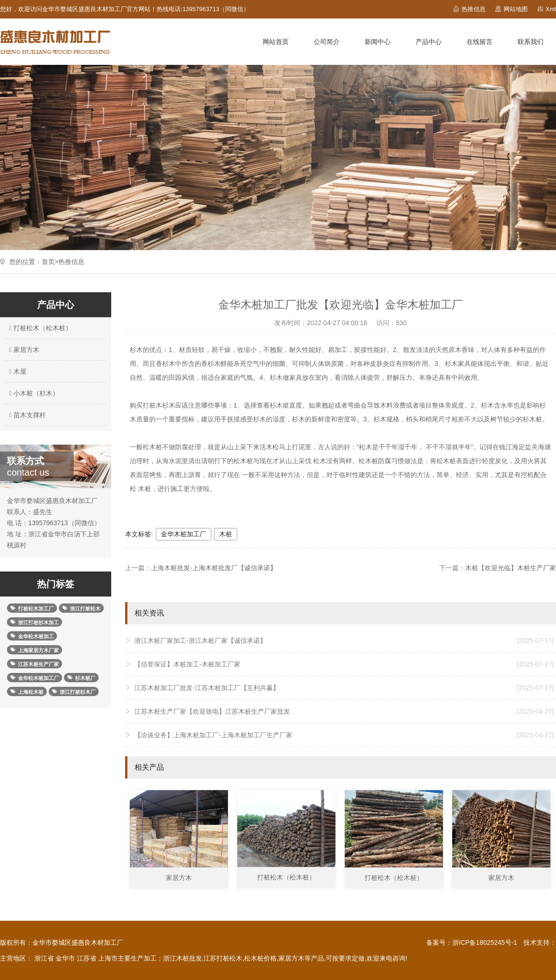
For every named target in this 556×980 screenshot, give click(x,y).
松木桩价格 (260, 958)
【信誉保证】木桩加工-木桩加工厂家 (344, 664)
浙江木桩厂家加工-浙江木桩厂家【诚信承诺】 (344, 641)
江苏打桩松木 (223, 958)
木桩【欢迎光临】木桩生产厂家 (511, 568)
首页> (50, 262)
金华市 (65, 958)
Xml (551, 9)
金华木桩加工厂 (183, 534)
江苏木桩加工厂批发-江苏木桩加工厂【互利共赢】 (344, 688)
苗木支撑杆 (26, 415)
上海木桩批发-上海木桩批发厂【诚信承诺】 (214, 568)
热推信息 (474, 9)
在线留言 (480, 42)
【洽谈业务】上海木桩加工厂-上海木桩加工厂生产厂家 (344, 735)
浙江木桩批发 (183, 958)
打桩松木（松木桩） (39, 328)
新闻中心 (378, 42)
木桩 (226, 534)
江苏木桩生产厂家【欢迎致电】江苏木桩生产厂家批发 (344, 711)
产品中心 (429, 42)
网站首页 (276, 42)
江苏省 (87, 958)
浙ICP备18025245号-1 (485, 942)
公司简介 (327, 42)
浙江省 (44, 958)
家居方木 (23, 350)
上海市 (108, 958)
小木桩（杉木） (33, 393)
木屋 (17, 371)
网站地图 (516, 9)
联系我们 (531, 42)
